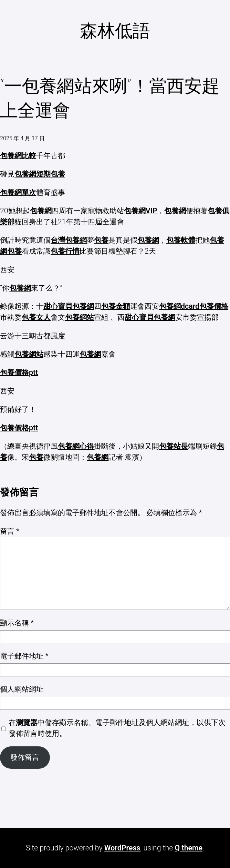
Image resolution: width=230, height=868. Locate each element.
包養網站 (80, 317)
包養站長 (174, 446)
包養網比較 (18, 156)
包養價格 (214, 306)
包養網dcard (179, 306)
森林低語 (115, 31)
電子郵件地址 (24, 656)
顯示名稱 (17, 623)
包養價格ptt (19, 372)
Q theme (189, 848)
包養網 (25, 174)
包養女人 (36, 317)
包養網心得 (76, 446)
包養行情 (65, 251)
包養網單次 (18, 192)
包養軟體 (181, 240)
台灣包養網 (69, 240)
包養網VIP (141, 211)
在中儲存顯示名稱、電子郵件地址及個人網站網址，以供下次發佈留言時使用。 (117, 728)
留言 (10, 531)
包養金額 (116, 306)
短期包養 (51, 174)
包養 (101, 240)
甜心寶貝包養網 (69, 306)
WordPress (122, 848)
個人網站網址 (22, 689)
